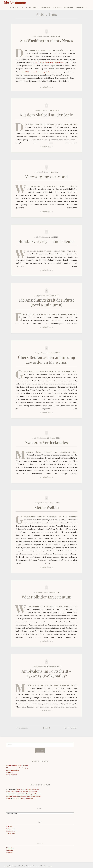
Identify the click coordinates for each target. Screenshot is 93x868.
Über (22, 7)
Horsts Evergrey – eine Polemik (47, 241)
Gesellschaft (46, 7)
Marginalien (68, 7)
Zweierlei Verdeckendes (46, 442)
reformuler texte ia (12, 794)
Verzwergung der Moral (47, 176)
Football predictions (12, 796)
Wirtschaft (57, 7)
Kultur (28, 7)
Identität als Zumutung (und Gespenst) (17, 766)
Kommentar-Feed (11, 831)
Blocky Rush (10, 792)
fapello (8, 798)
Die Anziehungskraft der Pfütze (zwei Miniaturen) (47, 302)
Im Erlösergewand (12, 775)
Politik (36, 7)
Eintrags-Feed (10, 829)
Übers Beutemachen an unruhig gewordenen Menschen (47, 360)
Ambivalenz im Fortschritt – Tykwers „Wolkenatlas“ (47, 673)
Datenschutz (10, 850)
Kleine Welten (46, 507)
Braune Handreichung (13, 770)
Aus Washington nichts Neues (47, 41)
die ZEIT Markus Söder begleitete (36, 72)
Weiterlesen (46, 87)
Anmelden (9, 826)
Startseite (14, 7)
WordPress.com (46, 866)
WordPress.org (11, 833)
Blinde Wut (9, 772)
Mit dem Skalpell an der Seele (46, 115)
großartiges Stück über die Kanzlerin (50, 63)
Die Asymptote (15, 2)
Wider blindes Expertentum (47, 597)
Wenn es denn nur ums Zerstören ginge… (18, 768)
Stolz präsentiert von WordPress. (15, 866)
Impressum (80, 7)
